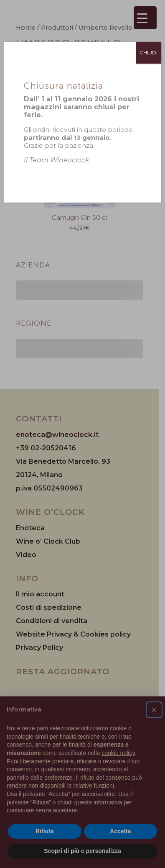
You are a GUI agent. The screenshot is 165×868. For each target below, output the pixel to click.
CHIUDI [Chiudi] (148, 53)
